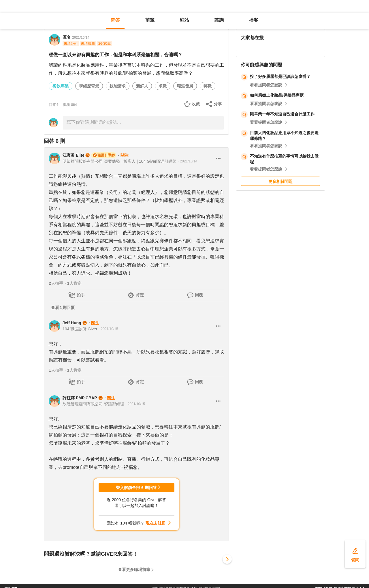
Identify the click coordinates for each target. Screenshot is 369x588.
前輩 (150, 20)
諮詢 (219, 20)
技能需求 (118, 86)
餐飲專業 (61, 86)
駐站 (184, 20)
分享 (218, 104)
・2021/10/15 (108, 329)
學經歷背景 (89, 86)
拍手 (81, 295)
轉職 (208, 86)
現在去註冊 (156, 523)
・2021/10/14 (187, 161)
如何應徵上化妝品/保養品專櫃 (277, 95)
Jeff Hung (72, 323)
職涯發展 (185, 86)
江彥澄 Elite (73, 155)
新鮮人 (142, 86)
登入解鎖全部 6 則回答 (136, 488)
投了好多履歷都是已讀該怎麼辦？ (280, 76)
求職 (163, 86)
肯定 (140, 295)
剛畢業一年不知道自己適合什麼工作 (282, 114)
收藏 (196, 104)
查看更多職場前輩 (134, 570)
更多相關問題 (280, 181)
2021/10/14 (81, 38)
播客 (254, 20)
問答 (115, 20)
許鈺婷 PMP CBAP (80, 398)
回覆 (199, 295)
